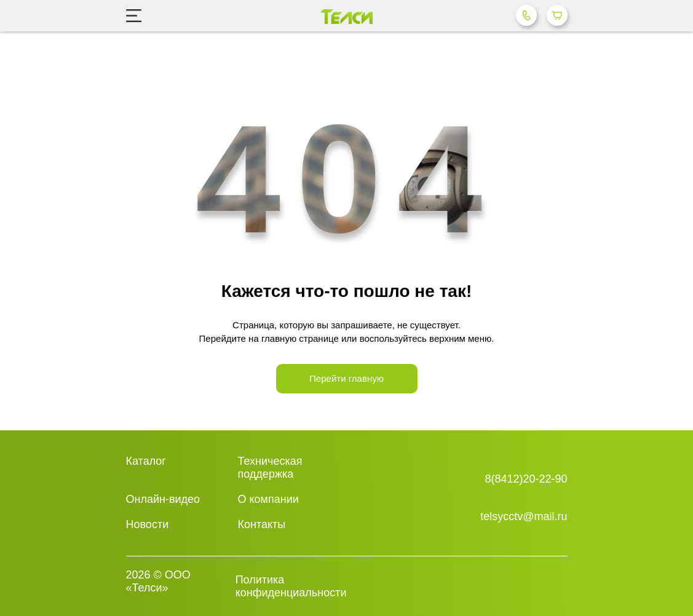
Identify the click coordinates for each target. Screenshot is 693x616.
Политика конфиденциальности (291, 586)
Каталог (146, 461)
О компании (268, 499)
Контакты (262, 524)
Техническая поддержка (270, 468)
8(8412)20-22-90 (526, 479)
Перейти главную (346, 378)
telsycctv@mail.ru (524, 516)
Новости (148, 524)
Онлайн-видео (163, 499)
